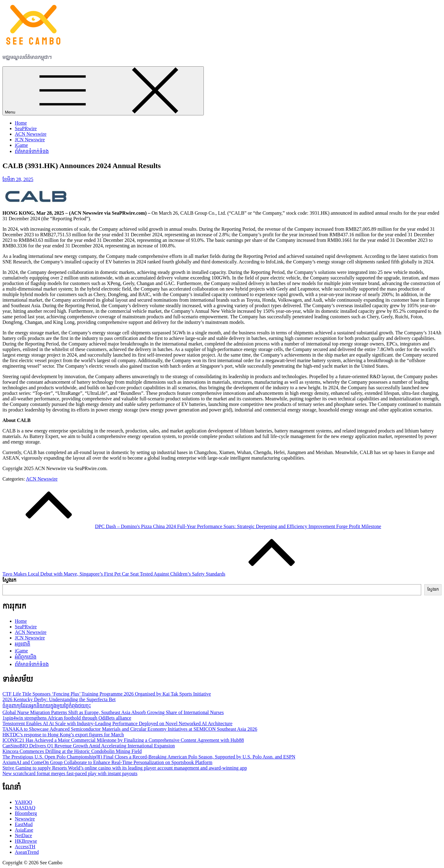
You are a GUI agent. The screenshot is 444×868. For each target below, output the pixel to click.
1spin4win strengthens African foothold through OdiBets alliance (67, 718)
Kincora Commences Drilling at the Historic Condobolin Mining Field (72, 751)
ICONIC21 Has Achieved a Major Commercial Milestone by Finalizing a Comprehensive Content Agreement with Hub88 (123, 740)
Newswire (25, 819)
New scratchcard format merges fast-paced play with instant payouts (70, 773)
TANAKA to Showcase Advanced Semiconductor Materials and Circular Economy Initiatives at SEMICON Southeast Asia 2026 (130, 729)
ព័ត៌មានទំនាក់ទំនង (32, 151)
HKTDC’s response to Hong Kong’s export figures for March (63, 735)
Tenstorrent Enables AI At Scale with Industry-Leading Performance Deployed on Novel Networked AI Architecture (117, 723)
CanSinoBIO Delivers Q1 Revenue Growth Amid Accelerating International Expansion (89, 746)
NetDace (23, 835)
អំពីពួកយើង (26, 657)
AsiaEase (24, 830)
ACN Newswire (31, 134)
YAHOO (23, 802)
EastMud (24, 824)
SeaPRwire (26, 128)
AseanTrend (27, 852)
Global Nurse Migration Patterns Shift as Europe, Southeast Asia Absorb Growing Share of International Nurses (113, 712)
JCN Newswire (30, 140)
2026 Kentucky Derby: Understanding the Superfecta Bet (59, 699)
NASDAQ (25, 808)
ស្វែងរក (9, 580)
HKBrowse (26, 841)
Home (21, 123)
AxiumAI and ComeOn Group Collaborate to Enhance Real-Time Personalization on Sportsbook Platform (107, 762)
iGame (21, 145)
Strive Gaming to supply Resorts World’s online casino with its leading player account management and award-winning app (125, 768)
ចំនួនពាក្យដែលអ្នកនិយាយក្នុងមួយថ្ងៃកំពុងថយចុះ (47, 706)
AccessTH (25, 847)
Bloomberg (26, 813)
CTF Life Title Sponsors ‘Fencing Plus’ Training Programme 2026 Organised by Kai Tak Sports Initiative (107, 694)
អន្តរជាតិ (23, 644)
